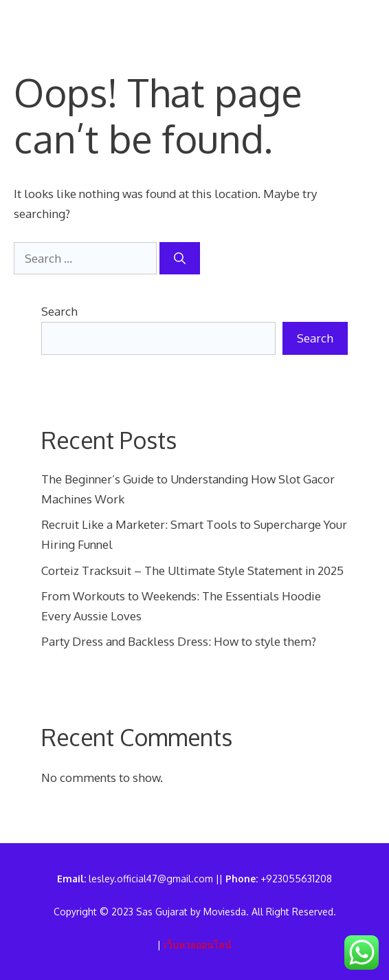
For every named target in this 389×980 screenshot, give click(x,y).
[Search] (180, 259)
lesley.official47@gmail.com (151, 879)
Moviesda (225, 912)
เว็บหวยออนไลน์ (198, 945)
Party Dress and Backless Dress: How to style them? (179, 641)
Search (59, 311)
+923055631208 (296, 879)
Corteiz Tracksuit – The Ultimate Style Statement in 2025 (192, 570)
